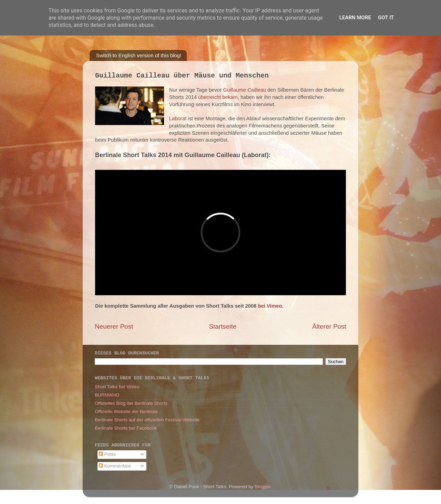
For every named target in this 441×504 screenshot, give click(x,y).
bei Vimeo (270, 306)
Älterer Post (329, 326)
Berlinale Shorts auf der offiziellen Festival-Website (147, 420)
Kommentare (115, 466)
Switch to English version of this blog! (139, 55)
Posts (107, 454)
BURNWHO (107, 395)
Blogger (263, 487)
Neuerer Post (114, 326)
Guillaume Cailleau (244, 90)
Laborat (178, 119)
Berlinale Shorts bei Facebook (126, 428)
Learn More (355, 18)
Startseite (223, 326)
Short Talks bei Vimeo (117, 387)
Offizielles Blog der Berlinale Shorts (131, 403)
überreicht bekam (218, 97)
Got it (386, 18)
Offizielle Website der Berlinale (126, 412)
